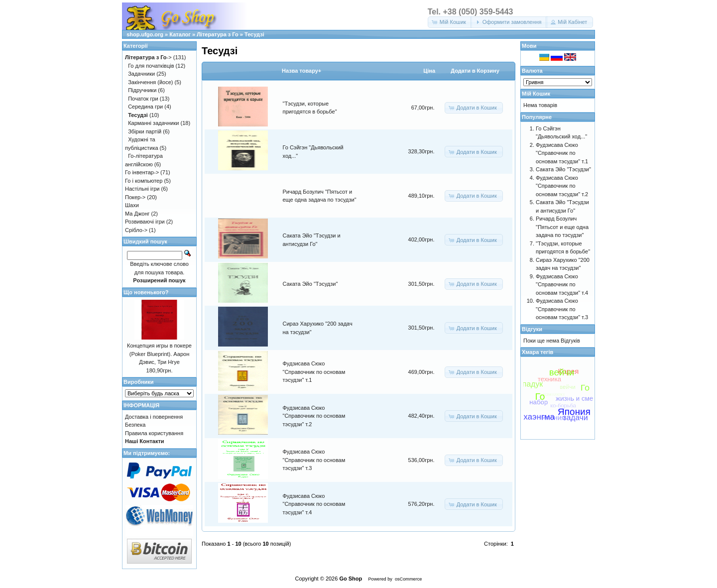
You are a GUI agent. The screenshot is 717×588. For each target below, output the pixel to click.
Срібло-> (136, 230)
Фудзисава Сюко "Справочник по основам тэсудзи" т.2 (314, 416)
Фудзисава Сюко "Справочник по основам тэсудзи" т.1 (314, 372)
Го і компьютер (144, 181)
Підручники (142, 90)
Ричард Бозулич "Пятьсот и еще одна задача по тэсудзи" (562, 227)
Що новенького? (146, 292)
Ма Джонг (137, 214)
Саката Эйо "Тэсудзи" (310, 284)
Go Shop (351, 579)
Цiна (429, 71)
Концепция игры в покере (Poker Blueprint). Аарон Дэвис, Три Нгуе (159, 354)
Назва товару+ (301, 71)
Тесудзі (254, 34)
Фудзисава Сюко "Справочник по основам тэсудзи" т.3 (314, 460)
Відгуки (532, 329)
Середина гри (145, 107)
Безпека (135, 425)
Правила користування (154, 433)
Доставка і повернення (154, 417)
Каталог (180, 34)
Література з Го (218, 34)
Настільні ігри (142, 189)
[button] (450, 22)
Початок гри (143, 99)
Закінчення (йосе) (150, 82)
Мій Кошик (536, 94)
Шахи (132, 205)
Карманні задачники (153, 123)
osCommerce (408, 579)
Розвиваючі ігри (145, 222)
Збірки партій (145, 131)
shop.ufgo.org (145, 34)
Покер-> (135, 197)
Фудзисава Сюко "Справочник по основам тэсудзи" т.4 (314, 504)
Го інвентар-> (142, 172)
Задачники (141, 74)
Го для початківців (151, 66)
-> (148, 57)
